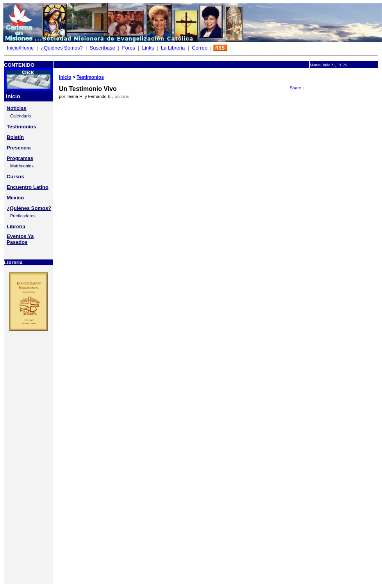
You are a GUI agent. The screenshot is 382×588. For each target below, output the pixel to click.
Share (295, 88)
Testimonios (21, 127)
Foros (129, 48)
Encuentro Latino (28, 187)
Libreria (16, 226)
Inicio (65, 77)
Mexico (15, 198)
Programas (20, 158)
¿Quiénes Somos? (62, 48)
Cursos (15, 177)
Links (148, 48)
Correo (200, 48)
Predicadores (23, 216)
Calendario (21, 116)
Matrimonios (22, 166)
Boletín (15, 137)
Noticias (17, 108)
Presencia (19, 148)
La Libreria (173, 48)
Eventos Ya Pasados (20, 239)
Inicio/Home (21, 48)
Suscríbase (103, 48)
